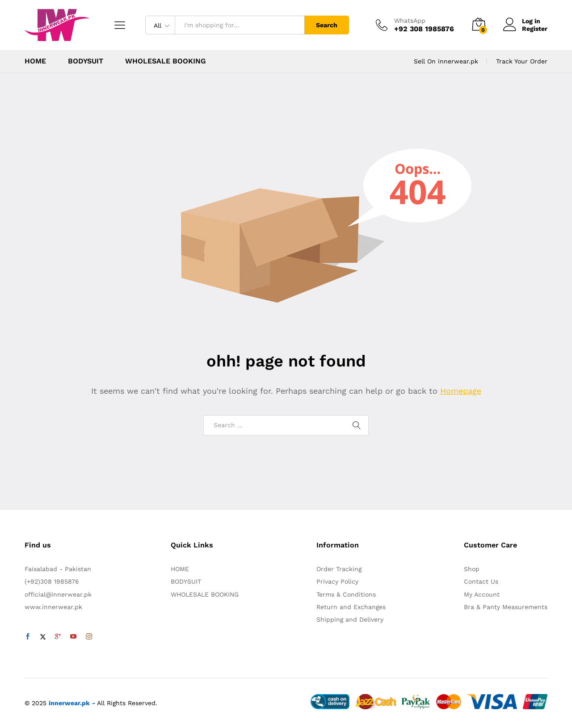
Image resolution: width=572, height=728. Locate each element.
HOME (35, 61)
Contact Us (481, 581)
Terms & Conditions (346, 594)
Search (327, 25)
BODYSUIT (86, 61)
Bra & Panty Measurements (506, 607)
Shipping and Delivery (350, 619)
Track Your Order (522, 61)
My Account (482, 594)
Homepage (461, 391)
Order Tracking (339, 569)
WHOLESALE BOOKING (166, 61)
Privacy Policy (337, 581)
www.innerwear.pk (53, 607)
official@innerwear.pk (58, 594)
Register (535, 29)
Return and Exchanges (351, 607)
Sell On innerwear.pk (446, 61)
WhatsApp (410, 21)
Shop (472, 569)
